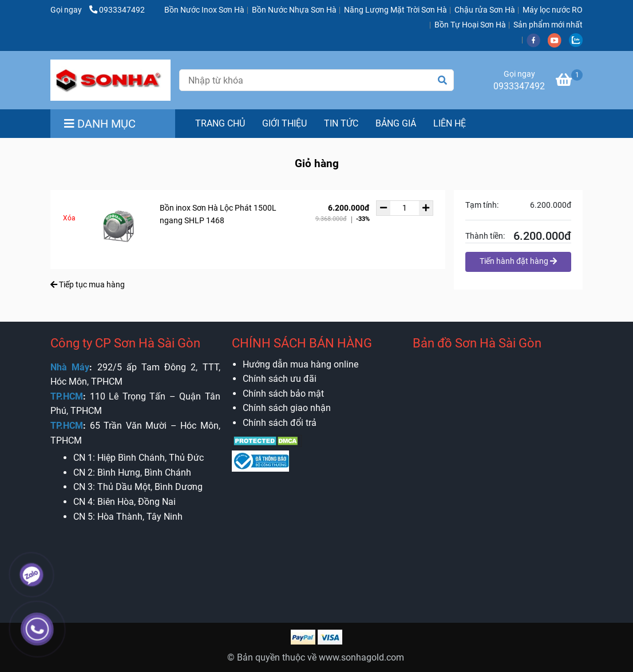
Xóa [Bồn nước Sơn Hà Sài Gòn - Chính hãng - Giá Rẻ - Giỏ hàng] (69, 218)
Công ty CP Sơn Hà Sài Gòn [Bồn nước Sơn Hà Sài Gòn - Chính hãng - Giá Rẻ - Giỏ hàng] (125, 343)
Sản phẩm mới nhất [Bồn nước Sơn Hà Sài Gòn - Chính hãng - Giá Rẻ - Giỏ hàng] (548, 25)
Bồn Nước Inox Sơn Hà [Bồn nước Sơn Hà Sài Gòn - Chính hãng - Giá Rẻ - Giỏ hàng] (204, 10)
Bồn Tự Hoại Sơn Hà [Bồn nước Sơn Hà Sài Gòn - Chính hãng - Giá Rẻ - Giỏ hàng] (470, 25)
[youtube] (558, 40)
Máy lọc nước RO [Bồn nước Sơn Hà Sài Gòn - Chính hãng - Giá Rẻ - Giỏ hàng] (553, 10)
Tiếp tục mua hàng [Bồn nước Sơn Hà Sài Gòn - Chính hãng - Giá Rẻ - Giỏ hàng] (88, 284)
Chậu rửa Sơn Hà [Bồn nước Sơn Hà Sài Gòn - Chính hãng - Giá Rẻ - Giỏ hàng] (485, 10)
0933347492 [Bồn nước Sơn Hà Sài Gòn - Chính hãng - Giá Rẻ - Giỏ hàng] (117, 10)
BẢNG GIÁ (396, 123)
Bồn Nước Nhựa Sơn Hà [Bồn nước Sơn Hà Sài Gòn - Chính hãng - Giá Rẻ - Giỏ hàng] (294, 10)
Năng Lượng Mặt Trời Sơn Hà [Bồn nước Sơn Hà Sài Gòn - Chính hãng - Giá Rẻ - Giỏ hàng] (395, 10)
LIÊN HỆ (450, 123)
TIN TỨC (341, 123)
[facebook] (537, 40)
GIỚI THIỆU (284, 123)
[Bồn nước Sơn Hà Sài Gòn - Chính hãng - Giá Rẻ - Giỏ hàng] (110, 80)
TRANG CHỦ (220, 123)
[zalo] (579, 40)
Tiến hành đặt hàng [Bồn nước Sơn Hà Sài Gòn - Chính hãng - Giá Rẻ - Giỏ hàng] (518, 261)
